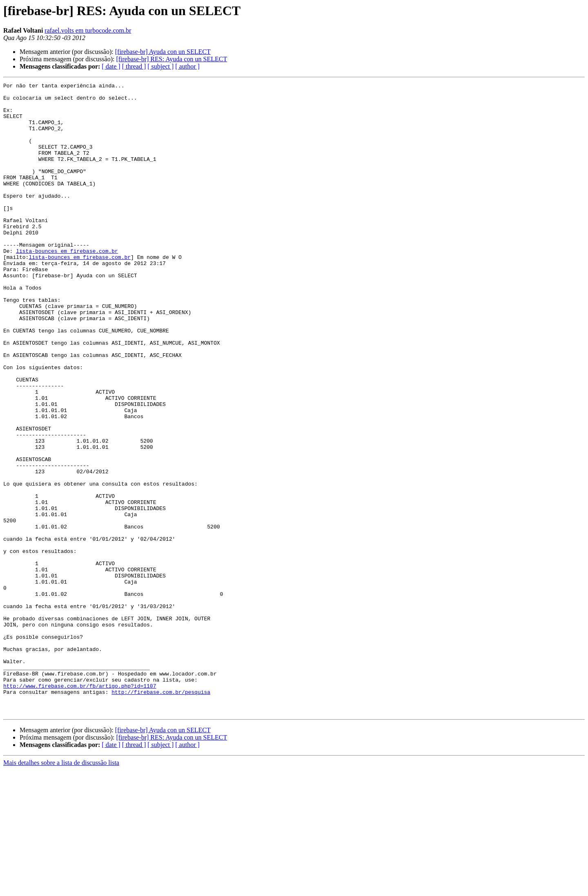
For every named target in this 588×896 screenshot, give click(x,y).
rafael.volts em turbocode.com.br (88, 30)
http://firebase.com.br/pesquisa (161, 814)
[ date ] (111, 66)
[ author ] (187, 66)
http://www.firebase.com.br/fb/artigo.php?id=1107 (80, 807)
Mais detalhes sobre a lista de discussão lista (61, 889)
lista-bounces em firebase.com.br (67, 285)
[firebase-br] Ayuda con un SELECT (163, 52)
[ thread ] (134, 66)
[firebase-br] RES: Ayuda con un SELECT (171, 59)
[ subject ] (160, 66)
